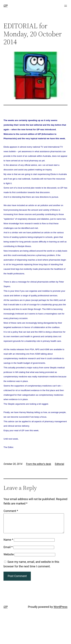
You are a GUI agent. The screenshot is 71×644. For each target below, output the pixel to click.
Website (9, 558)
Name (8, 543)
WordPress (60, 611)
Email (8, 551)
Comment (11, 511)
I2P (6, 6)
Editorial (59, 464)
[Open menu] (66, 6)
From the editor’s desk (39, 464)
